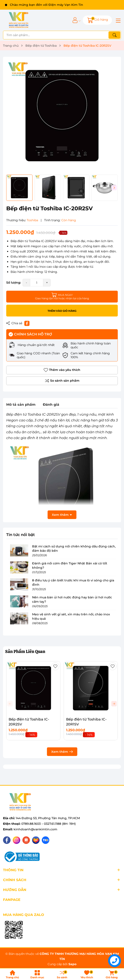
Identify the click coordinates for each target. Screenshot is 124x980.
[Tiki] (46, 840)
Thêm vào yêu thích (62, 370)
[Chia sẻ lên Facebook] (27, 323)
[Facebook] (7, 840)
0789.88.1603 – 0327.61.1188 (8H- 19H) (49, 824)
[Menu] (118, 20)
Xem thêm (62, 752)
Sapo (72, 964)
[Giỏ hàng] (97, 20)
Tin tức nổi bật (21, 535)
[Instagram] (16, 840)
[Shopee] (26, 840)
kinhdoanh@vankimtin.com (35, 829)
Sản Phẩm (25, 651)
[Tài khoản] (75, 20)
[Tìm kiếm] (114, 35)
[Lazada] (36, 840)
